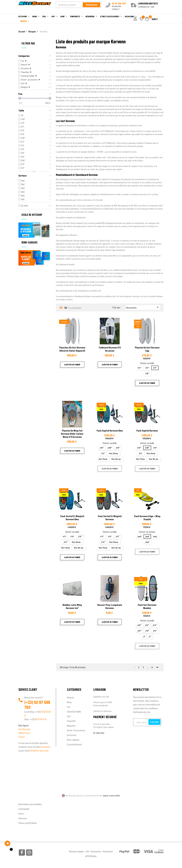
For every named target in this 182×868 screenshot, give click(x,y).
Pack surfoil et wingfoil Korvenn (110, 518)
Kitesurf (70, 697)
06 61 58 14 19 (41, 719)
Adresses (23, 818)
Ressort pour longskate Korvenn (110, 606)
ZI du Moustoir (25, 729)
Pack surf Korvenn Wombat (147, 606)
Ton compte (24, 799)
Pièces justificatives (28, 823)
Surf (69, 716)
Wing (69, 702)
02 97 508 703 (37, 705)
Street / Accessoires (76, 730)
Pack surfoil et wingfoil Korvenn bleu (72, 518)
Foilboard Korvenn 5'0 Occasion (110, 349)
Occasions (72, 735)
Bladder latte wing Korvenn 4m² (72, 606)
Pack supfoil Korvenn (147, 430)
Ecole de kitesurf (74, 744)
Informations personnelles (30, 804)
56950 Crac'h (24, 733)
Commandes (24, 809)
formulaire (46, 747)
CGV (87, 851)
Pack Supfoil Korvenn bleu (110, 430)
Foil (69, 707)
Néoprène (71, 726)
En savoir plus (99, 733)
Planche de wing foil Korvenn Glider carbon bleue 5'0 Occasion (72, 434)
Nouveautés (143, 307)
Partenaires (96, 851)
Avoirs (21, 813)
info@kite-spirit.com (39, 750)
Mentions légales (77, 851)
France (21, 737)
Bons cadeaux (73, 740)
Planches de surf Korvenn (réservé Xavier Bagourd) (72, 349)
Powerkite (71, 721)
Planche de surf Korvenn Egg (147, 349)
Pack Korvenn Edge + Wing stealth (147, 518)
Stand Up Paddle (74, 711)
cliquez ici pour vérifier (111, 796)
